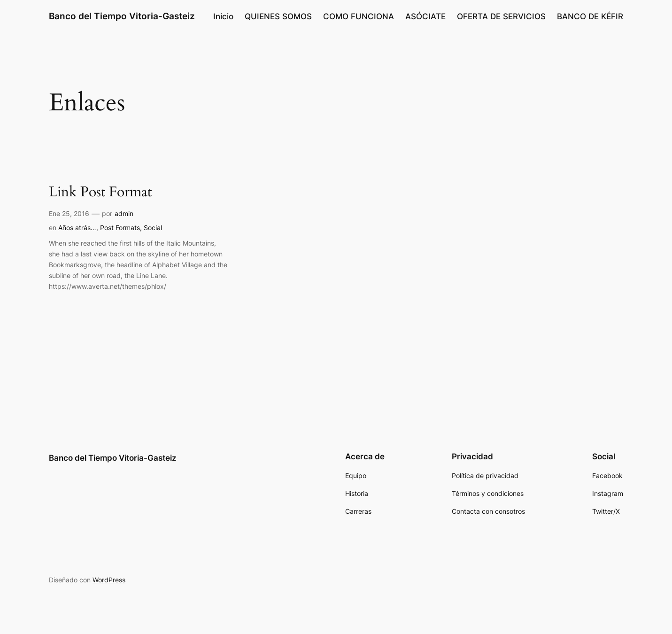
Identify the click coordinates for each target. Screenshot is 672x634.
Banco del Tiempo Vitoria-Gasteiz (122, 16)
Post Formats (120, 228)
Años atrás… (77, 228)
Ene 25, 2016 (69, 213)
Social (153, 228)
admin (124, 213)
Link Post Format (100, 193)
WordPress (109, 580)
